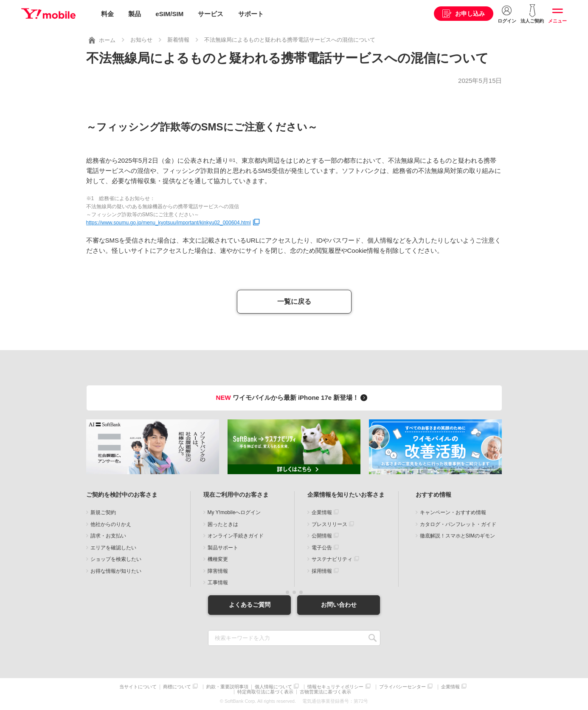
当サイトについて (138, 687)
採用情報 (322, 571)
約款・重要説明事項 (227, 687)
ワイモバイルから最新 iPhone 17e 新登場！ (293, 397)
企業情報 (322, 512)
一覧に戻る (294, 301)
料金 (107, 14)
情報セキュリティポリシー (335, 687)
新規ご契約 (103, 512)
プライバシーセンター (402, 687)
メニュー (557, 21)
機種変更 (218, 559)
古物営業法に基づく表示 (325, 692)
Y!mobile (48, 14)
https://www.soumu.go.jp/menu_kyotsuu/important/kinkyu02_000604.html (169, 223)
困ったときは (223, 524)
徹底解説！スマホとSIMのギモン (457, 536)
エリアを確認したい (113, 548)
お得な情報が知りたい (116, 571)
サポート (251, 14)
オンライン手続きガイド (236, 536)
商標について (177, 687)
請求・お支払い (108, 536)
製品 (135, 14)
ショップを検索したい (116, 559)
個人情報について (273, 687)
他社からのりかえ (111, 524)
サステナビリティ (332, 559)
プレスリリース (329, 524)
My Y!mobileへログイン (234, 512)
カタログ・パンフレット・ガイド (458, 524)
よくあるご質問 (250, 605)
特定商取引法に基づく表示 (265, 692)
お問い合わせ (339, 605)
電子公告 (322, 548)
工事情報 (218, 583)
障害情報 (218, 571)
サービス (211, 14)
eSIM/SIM (169, 14)
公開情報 (322, 536)
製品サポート (223, 548)
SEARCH (373, 638)
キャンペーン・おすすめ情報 (453, 512)
